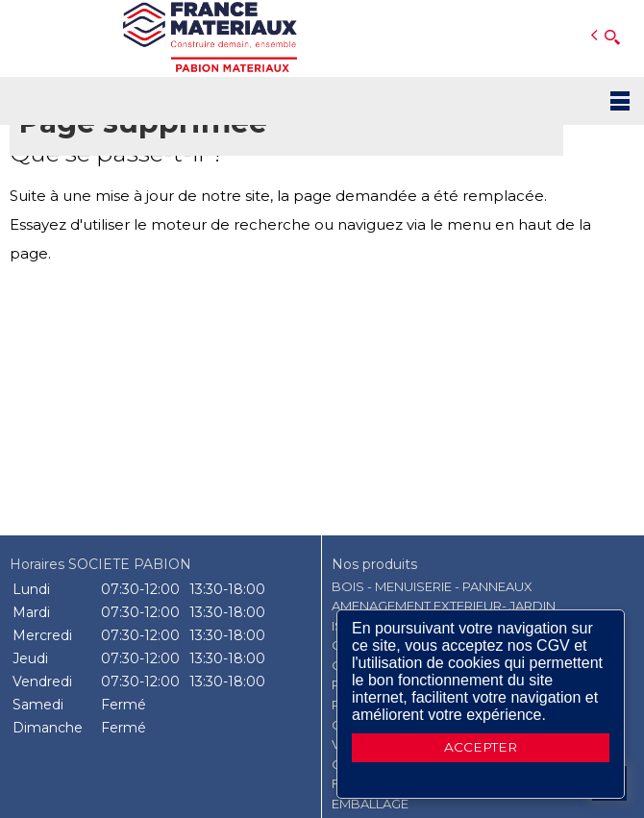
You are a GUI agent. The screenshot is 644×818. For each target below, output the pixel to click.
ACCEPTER (481, 747)
